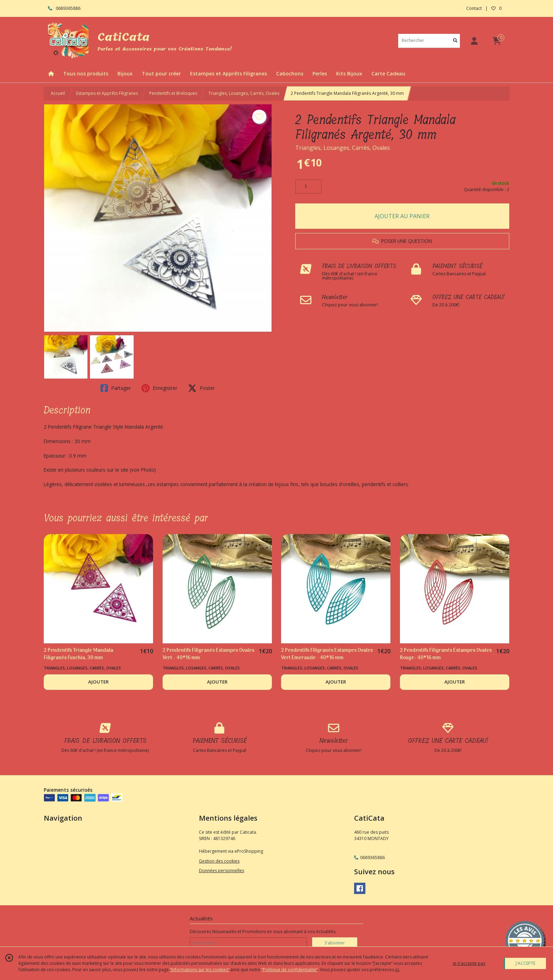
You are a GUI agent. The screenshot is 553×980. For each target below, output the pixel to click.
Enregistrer (159, 388)
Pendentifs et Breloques (173, 93)
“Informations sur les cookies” (200, 970)
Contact (474, 8)
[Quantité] (308, 186)
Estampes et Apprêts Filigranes (107, 93)
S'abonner (335, 943)
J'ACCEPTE (525, 963)
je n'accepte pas (469, 963)
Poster (201, 388)
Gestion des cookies (219, 861)
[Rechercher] (455, 41)
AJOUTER (98, 682)
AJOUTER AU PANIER (402, 216)
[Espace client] (474, 41)
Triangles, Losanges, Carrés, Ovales (244, 93)
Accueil (58, 93)
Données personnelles (221, 871)
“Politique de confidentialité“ (290, 970)
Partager (116, 388)
